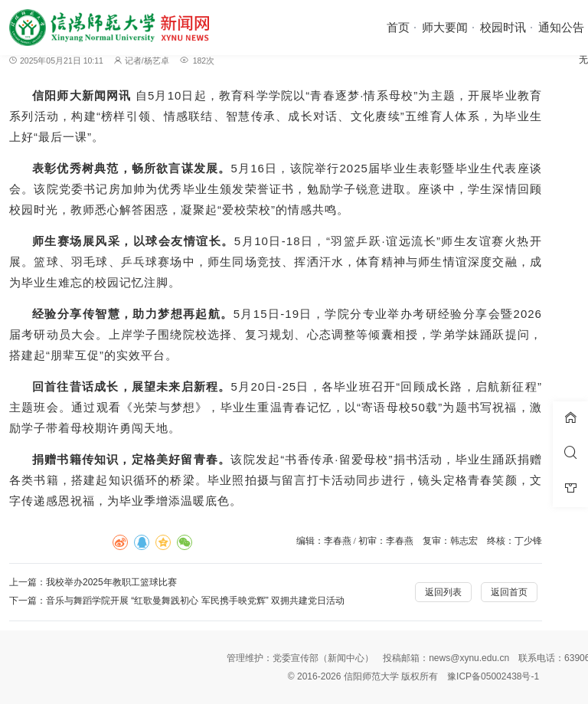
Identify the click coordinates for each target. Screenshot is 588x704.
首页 (398, 27)
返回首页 (509, 592)
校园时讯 (503, 27)
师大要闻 (445, 27)
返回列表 (443, 592)
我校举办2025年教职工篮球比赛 (111, 582)
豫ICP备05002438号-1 (493, 676)
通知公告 (561, 27)
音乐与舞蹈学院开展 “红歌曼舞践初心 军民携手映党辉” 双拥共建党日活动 (195, 601)
